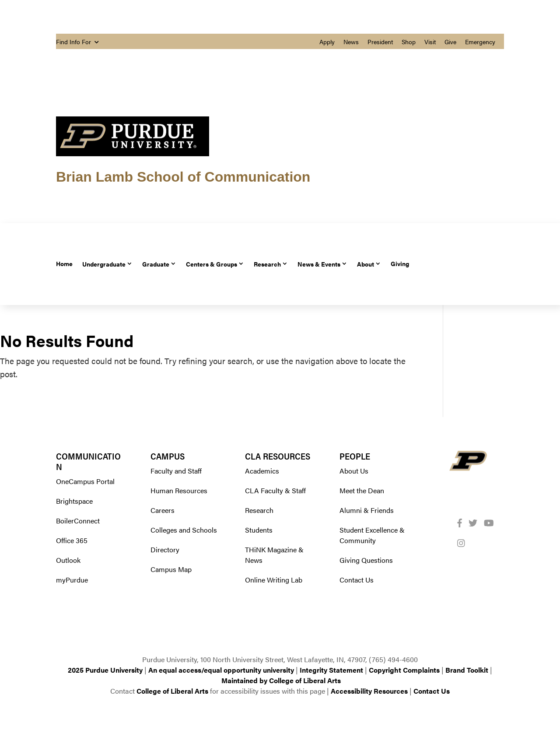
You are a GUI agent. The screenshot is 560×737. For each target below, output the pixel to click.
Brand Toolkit (467, 670)
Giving (400, 264)
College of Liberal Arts (172, 691)
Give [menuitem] (450, 42)
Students (259, 530)
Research (267, 264)
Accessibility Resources (369, 691)
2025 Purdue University (105, 670)
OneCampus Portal (85, 481)
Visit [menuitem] (430, 42)
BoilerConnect (78, 521)
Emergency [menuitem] (480, 42)
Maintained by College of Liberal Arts (281, 680)
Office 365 (72, 540)
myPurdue (72, 580)
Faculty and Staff (176, 471)
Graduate (156, 264)
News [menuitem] (351, 42)
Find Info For (77, 42)
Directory (165, 549)
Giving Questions (366, 560)
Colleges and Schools (184, 530)
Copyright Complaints (404, 670)
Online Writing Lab (274, 580)
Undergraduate (104, 264)
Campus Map (171, 569)
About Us (354, 471)
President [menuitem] (380, 42)
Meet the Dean (362, 490)
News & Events (319, 264)
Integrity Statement (331, 670)
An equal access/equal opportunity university (221, 670)
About (366, 264)
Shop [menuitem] (409, 42)
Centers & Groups (212, 264)
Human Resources (179, 490)
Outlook (68, 560)
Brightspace (74, 501)
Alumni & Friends (367, 510)
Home (64, 264)
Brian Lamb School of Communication (183, 177)
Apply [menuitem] (327, 42)
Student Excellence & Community (372, 535)
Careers (163, 510)
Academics (262, 471)
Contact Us (357, 580)
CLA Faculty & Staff (275, 490)
